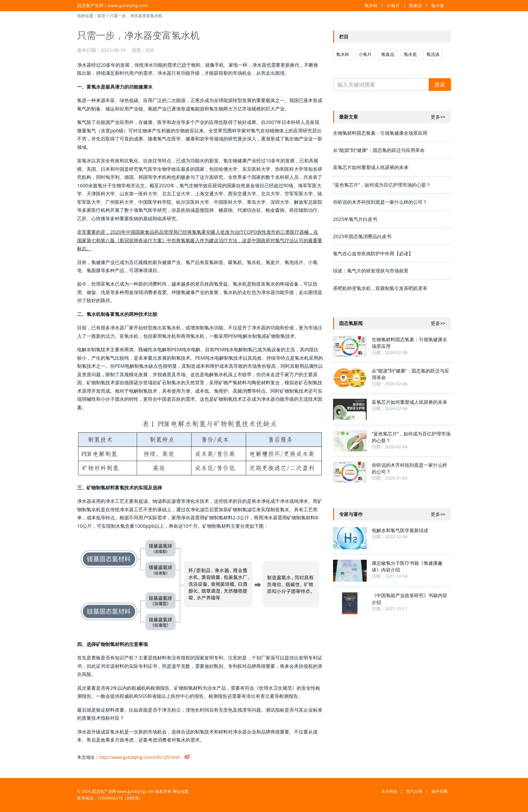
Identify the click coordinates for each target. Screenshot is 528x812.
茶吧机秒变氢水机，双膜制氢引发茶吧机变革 (380, 288)
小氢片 (393, 5)
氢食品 (415, 5)
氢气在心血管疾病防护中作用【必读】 (373, 253)
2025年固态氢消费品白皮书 (362, 236)
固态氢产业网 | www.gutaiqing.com (112, 5)
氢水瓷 (438, 5)
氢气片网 (414, 791)
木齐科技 (389, 791)
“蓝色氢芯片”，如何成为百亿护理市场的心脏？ (382, 185)
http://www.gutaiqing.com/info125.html (139, 757)
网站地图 (180, 791)
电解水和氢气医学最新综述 (400, 530)
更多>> (438, 117)
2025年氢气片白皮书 (355, 219)
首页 (101, 16)
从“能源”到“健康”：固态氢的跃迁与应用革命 (379, 150)
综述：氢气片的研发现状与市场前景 (371, 271)
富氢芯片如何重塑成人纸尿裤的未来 (371, 167)
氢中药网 (439, 791)
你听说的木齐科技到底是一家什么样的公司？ (380, 202)
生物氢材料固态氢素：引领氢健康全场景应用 (380, 133)
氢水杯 (371, 5)
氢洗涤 (433, 54)
